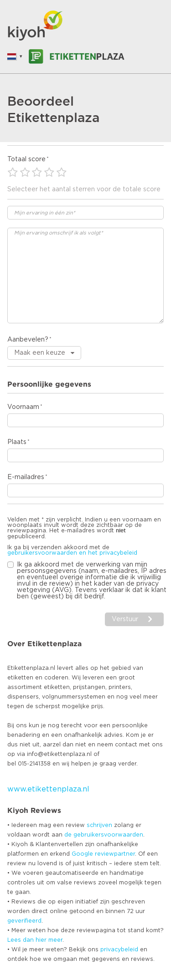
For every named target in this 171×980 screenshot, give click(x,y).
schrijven (99, 825)
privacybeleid (119, 949)
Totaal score (26, 159)
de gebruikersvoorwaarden (104, 835)
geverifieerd (24, 921)
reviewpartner (115, 854)
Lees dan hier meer (35, 940)
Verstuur (125, 619)
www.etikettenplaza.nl (48, 789)
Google (82, 854)
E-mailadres (26, 477)
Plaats (17, 442)
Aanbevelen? (28, 340)
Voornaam (23, 407)
